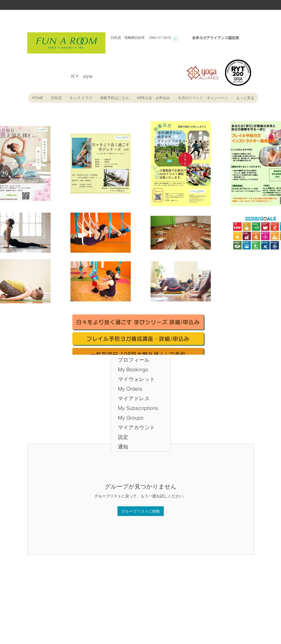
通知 (123, 447)
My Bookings (133, 369)
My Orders (130, 389)
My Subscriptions (138, 408)
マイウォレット (137, 379)
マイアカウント (137, 427)
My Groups (131, 418)
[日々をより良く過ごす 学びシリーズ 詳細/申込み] (138, 322)
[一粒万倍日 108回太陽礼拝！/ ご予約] (138, 354)
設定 (123, 437)
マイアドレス (134, 398)
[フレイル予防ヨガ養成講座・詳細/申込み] (138, 339)
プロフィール (134, 360)
